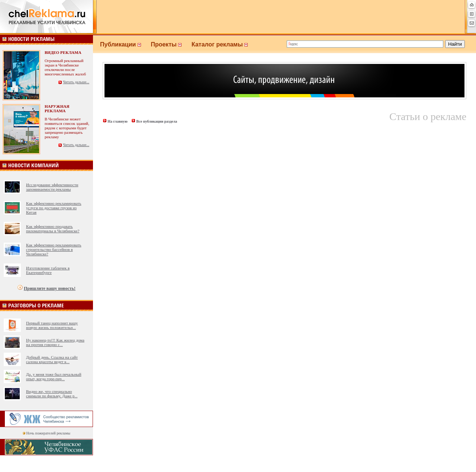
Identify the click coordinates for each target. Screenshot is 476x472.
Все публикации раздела (157, 121)
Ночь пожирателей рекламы (48, 433)
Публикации (125, 44)
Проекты (171, 44)
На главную (118, 121)
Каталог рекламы (223, 44)
